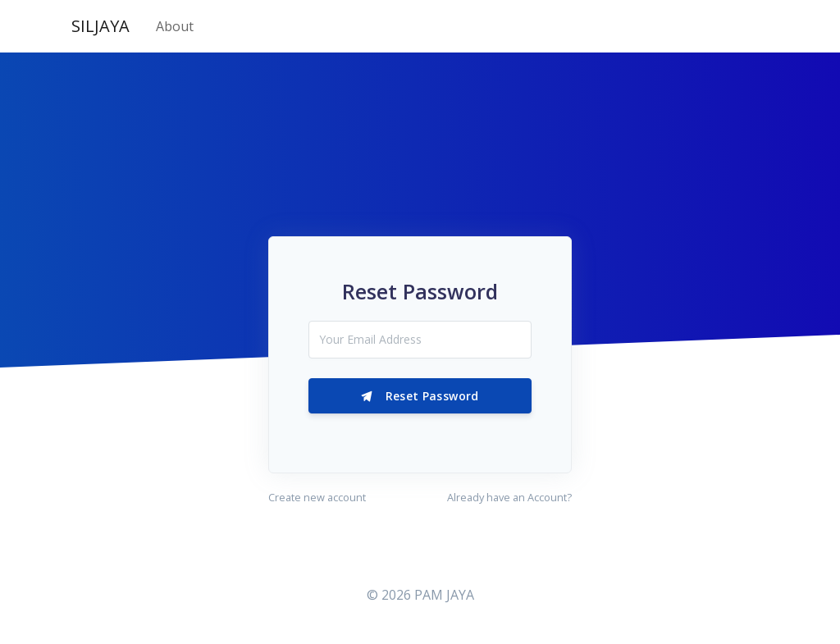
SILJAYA (100, 26)
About (175, 26)
